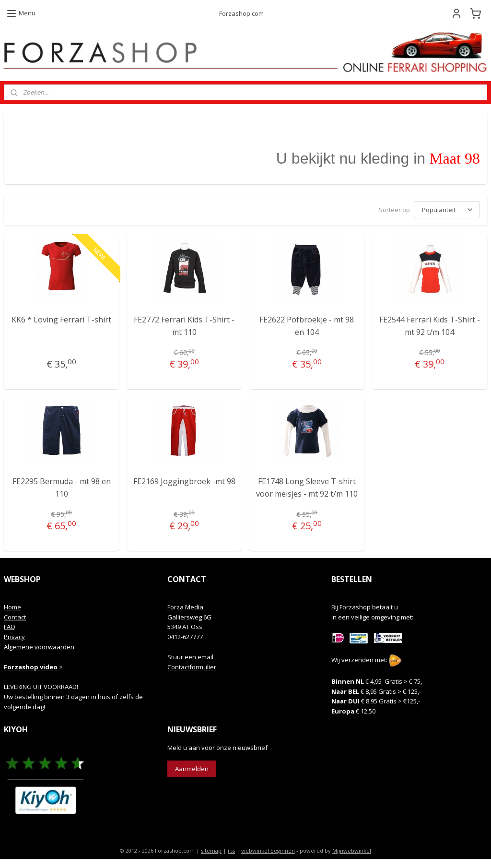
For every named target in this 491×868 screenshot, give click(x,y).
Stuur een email (190, 657)
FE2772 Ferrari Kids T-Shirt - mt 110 (184, 326)
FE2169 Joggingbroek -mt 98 (184, 481)
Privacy (14, 637)
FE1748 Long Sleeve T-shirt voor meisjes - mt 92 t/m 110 (307, 488)
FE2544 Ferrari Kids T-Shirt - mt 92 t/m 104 (430, 326)
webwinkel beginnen (268, 850)
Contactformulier (192, 667)
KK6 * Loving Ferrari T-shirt (61, 320)
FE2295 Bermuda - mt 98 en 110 (62, 488)
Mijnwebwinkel (352, 850)
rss (231, 850)
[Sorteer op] (447, 210)
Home (12, 607)
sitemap (211, 850)
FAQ (10, 627)
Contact (15, 617)
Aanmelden (192, 769)
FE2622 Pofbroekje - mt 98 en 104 (307, 326)
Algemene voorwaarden (39, 647)
